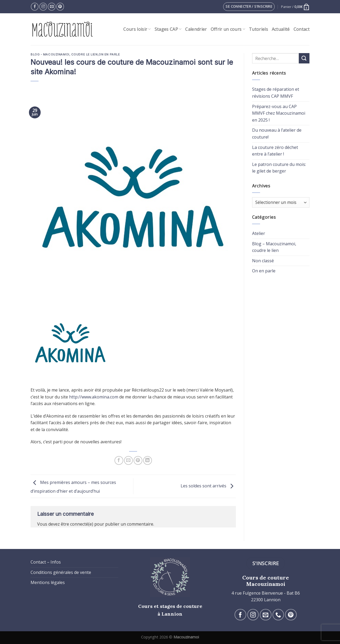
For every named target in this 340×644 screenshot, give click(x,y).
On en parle (109, 54)
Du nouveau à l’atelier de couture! (277, 134)
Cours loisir (137, 29)
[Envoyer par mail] (128, 460)
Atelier (259, 233)
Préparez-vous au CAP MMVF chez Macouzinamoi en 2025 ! (279, 113)
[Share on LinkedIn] (148, 460)
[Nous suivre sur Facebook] (35, 7)
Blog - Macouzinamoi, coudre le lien (64, 54)
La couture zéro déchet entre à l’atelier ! (275, 151)
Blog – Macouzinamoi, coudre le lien (274, 247)
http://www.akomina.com (94, 397)
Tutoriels (258, 29)
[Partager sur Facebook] (119, 460)
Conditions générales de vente (61, 572)
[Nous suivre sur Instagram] (43, 7)
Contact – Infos (46, 562)
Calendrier (196, 29)
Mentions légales (48, 582)
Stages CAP (168, 29)
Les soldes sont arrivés (208, 486)
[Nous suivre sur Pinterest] (60, 7)
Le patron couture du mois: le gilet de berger (279, 168)
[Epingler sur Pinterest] (138, 460)
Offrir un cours (228, 29)
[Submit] (304, 58)
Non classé (263, 261)
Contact (301, 29)
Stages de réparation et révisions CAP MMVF (276, 93)
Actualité (281, 29)
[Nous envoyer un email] (52, 7)
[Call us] (278, 615)
